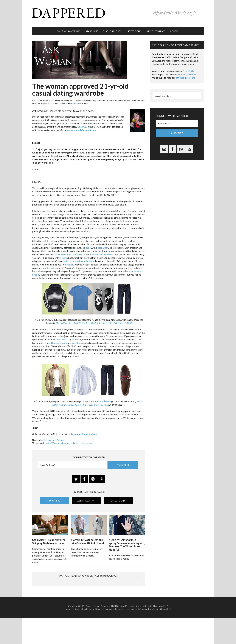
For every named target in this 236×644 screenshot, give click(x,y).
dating (76, 438)
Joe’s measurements (188, 70)
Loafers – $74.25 (99, 400)
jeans (88, 243)
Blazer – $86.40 (103, 397)
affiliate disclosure (185, 73)
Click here (82, 122)
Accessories (50, 436)
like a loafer (62, 335)
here (75, 99)
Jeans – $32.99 (125, 318)
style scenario (86, 438)
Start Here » (54, 496)
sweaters (76, 338)
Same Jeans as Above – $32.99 (75, 400)
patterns (68, 256)
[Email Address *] (73, 460)
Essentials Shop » (87, 496)
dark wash (103, 243)
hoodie (46, 263)
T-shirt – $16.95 (90, 318)
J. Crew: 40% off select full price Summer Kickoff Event (87, 535)
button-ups (54, 338)
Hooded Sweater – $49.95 (69, 318)
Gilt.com (163, 635)
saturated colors (85, 256)
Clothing (61, 436)
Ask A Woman (52, 438)
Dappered (118, 11)
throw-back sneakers (102, 250)
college (63, 438)
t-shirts (64, 253)
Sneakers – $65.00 (108, 318)
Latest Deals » (119, 496)
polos (64, 338)
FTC (169, 635)
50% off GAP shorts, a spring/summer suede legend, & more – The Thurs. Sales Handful (127, 539)
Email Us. (190, 66)
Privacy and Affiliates (148, 635)
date (69, 438)
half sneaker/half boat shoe (68, 250)
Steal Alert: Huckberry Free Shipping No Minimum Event (49, 535)
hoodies (69, 260)
